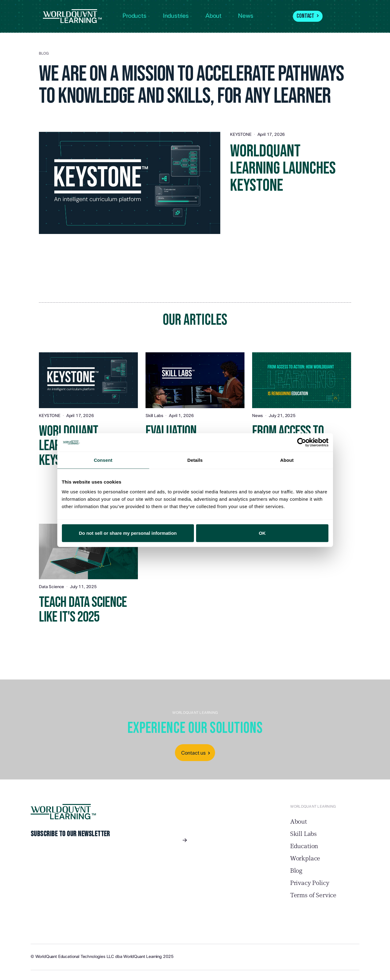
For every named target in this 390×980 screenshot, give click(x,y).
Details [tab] (195, 460)
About (299, 822)
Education (304, 846)
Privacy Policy (310, 883)
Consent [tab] (103, 460)
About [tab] (287, 460)
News (246, 16)
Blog (296, 871)
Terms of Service (313, 895)
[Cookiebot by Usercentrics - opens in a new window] (302, 442)
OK (262, 533)
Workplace (305, 859)
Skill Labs (303, 834)
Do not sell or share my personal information (128, 533)
